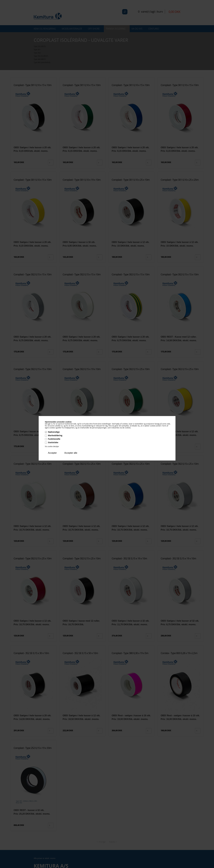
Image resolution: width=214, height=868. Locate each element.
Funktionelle (54, 439)
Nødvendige (54, 432)
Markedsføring (55, 435)
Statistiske (53, 442)
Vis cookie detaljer (52, 446)
